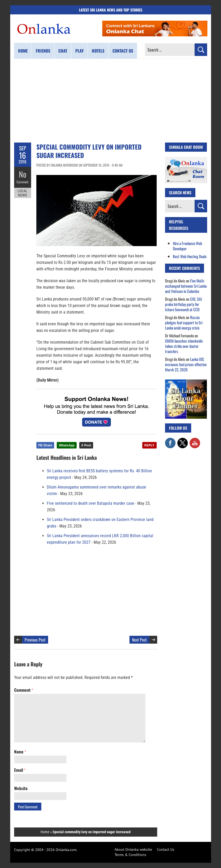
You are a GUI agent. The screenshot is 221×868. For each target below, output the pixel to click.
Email (20, 770)
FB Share (45, 445)
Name (20, 752)
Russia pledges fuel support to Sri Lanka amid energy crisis (184, 322)
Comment (22, 182)
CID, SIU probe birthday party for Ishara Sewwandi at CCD (183, 304)
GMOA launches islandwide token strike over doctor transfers (184, 346)
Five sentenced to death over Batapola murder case (90, 503)
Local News (22, 193)
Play (80, 51)
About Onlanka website (133, 849)
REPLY (149, 445)
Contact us (123, 51)
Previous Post (35, 640)
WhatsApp (67, 445)
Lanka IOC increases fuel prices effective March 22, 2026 (186, 364)
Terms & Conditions (130, 855)
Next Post (139, 640)
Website (21, 788)
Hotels (98, 51)
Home (23, 51)
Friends (43, 51)
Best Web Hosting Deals (190, 256)
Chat (63, 51)
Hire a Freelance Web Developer (188, 246)
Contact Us (166, 849)
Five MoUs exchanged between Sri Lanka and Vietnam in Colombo (186, 286)
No (23, 174)
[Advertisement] (111, 101)
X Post (86, 445)
